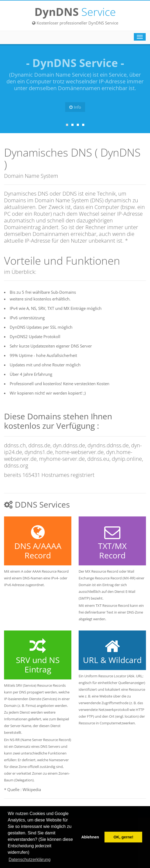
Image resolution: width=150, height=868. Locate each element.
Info (75, 107)
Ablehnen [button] (90, 837)
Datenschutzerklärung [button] (30, 860)
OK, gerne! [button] (123, 837)
